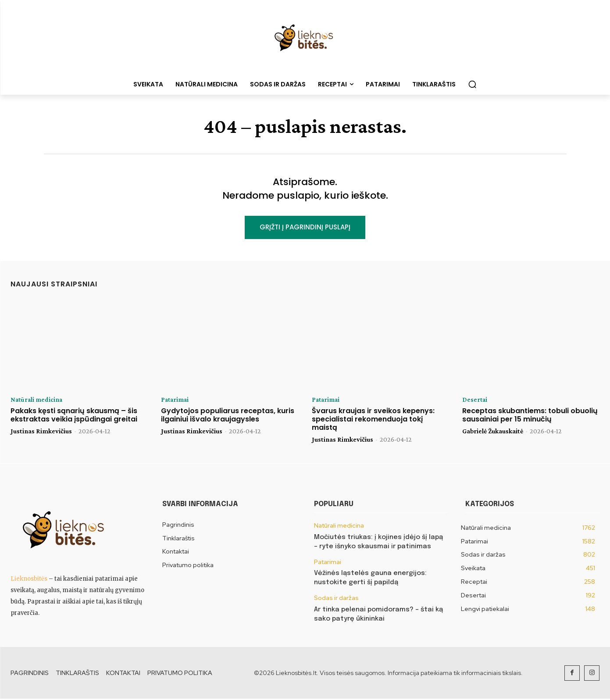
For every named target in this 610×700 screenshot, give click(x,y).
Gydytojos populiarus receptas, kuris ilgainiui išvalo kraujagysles (228, 416)
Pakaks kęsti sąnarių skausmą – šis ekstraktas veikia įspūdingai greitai (74, 416)
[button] (472, 84)
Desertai (475, 401)
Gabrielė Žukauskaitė (493, 432)
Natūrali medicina (37, 401)
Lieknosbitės (29, 580)
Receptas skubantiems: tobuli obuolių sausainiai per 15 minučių (530, 416)
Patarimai (176, 401)
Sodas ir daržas (336, 599)
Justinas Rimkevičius (41, 432)
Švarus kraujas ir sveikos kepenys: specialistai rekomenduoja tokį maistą (373, 420)
